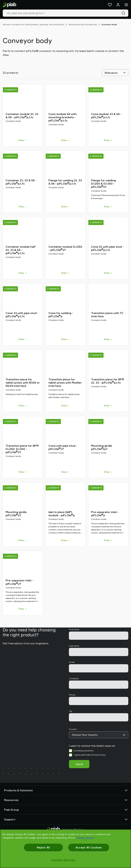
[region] (65, 849)
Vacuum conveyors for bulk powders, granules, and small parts (33, 24)
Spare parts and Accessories (83, 24)
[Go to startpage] (9, 5)
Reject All (43, 848)
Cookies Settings (63, 860)
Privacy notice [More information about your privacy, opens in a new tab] (85, 838)
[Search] (124, 13)
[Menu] (126, 5)
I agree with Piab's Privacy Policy (90, 755)
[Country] (99, 735)
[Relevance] (115, 73)
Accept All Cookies (89, 848)
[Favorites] (110, 5)
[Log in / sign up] (118, 5)
